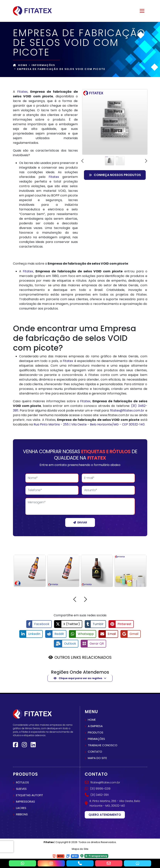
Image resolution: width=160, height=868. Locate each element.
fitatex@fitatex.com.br (127, 410)
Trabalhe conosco (103, 745)
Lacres (21, 808)
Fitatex (22, 92)
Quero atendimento (105, 814)
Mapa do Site (80, 849)
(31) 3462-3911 (97, 794)
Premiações (96, 739)
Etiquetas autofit (30, 795)
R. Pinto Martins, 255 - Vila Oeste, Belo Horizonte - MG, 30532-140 (112, 803)
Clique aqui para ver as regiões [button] (78, 678)
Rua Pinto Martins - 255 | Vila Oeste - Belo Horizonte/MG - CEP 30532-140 (89, 424)
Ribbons (22, 814)
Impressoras (25, 801)
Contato (95, 751)
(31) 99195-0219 (98, 788)
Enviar (80, 522)
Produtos (96, 732)
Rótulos (22, 782)
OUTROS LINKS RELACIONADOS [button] (83, 657)
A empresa (95, 726)
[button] (83, 161)
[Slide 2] (120, 161)
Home (20, 65)
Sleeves (21, 788)
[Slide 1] (110, 161)
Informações (43, 65)
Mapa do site (97, 758)
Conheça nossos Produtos (115, 175)
